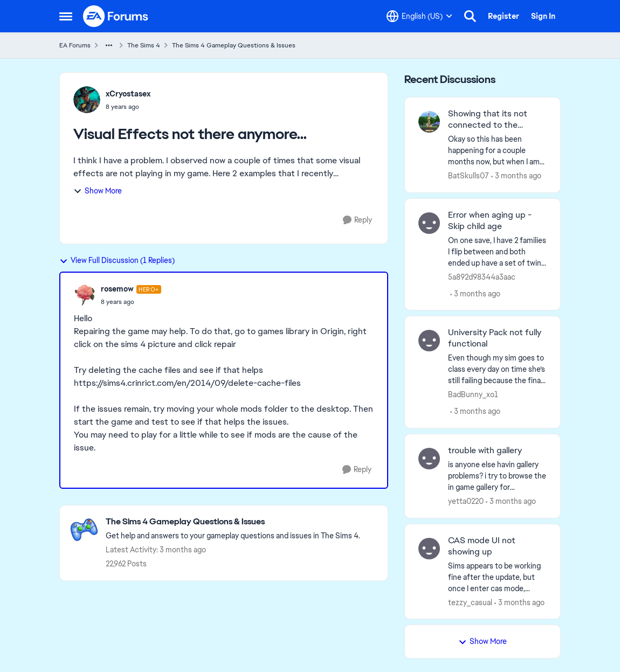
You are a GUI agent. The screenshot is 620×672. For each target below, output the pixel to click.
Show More (98, 191)
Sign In (543, 16)
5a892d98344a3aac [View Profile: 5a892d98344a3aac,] (482, 276)
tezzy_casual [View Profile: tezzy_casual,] (470, 602)
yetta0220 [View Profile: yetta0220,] (466, 501)
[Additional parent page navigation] (109, 45)
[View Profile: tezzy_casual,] (429, 549)
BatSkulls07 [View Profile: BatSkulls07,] (469, 176)
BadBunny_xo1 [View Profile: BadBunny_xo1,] (473, 394)
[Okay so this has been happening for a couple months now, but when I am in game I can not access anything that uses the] (497, 151)
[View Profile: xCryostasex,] (87, 100)
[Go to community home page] (116, 16)
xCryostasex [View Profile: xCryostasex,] (128, 94)
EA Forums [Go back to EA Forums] (75, 45)
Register (504, 16)
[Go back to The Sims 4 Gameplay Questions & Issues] (233, 522)
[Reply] (357, 220)
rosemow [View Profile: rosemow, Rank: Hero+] (117, 289)
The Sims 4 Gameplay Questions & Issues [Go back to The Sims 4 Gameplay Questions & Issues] (234, 45)
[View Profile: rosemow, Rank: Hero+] (85, 295)
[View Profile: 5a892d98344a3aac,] (429, 223)
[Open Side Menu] (66, 16)
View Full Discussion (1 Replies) (117, 260)
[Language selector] (419, 16)
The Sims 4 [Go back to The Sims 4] (144, 45)
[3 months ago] (516, 176)
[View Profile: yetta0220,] (429, 459)
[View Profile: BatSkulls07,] (429, 122)
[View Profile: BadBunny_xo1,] (429, 341)
